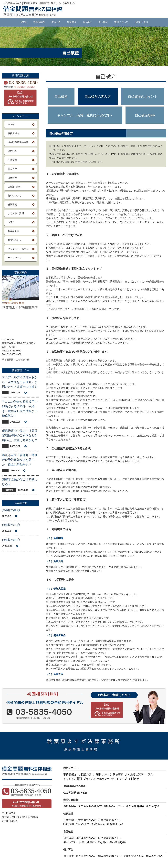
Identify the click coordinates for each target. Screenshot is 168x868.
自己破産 (103, 22)
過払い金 (56, 22)
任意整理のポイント (110, 820)
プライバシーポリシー (19, 249)
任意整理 (72, 22)
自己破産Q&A (145, 115)
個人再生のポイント (110, 856)
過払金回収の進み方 (90, 806)
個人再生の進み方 (86, 856)
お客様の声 (13, 231)
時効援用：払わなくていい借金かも (84, 824)
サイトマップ (15, 258)
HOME (23, 22)
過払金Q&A (153, 806)
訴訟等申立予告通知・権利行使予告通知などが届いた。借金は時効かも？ (20, 460)
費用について (121, 22)
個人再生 (87, 22)
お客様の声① (11, 540)
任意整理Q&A (115, 824)
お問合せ (134, 779)
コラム (11, 222)
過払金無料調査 (135, 806)
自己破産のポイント (143, 96)
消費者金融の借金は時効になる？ (20, 482)
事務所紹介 (13, 133)
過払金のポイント (114, 806)
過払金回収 (70, 806)
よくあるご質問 (16, 213)
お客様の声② (11, 525)
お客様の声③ (11, 510)
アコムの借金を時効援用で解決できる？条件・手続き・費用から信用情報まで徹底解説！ (20, 409)
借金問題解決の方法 (18, 142)
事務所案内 (39, 22)
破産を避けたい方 (134, 856)
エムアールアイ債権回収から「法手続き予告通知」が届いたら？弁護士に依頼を (20, 382)
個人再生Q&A (154, 856)
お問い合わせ (141, 22)
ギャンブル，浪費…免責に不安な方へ (85, 115)
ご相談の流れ (15, 187)
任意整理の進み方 (86, 820)
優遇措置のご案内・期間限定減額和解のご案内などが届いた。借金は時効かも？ (20, 436)
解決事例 (12, 204)
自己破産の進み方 (98, 96)
